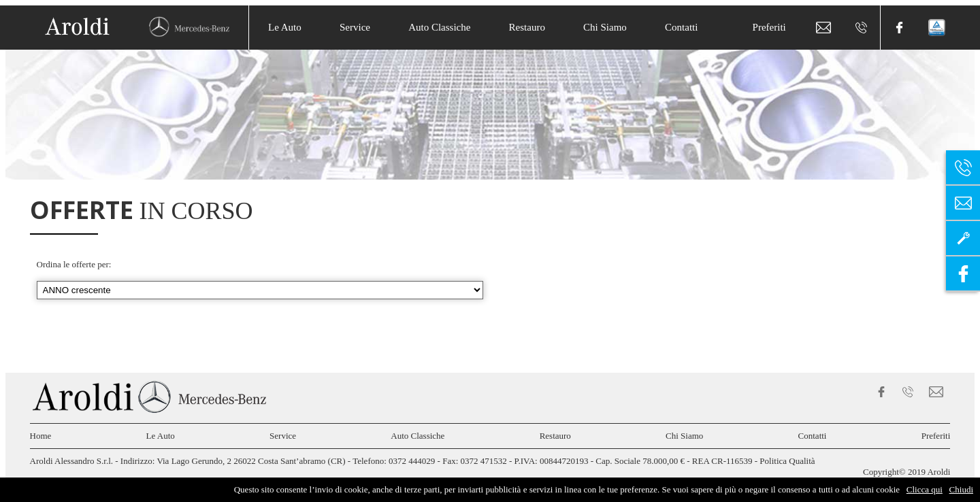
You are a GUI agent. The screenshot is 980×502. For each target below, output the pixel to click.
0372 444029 (412, 461)
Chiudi (961, 489)
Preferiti (769, 27)
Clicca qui (925, 489)
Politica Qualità (787, 461)
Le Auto (285, 27)
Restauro (527, 27)
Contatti (681, 27)
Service (355, 27)
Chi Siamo (605, 27)
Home (41, 436)
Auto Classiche (439, 27)
